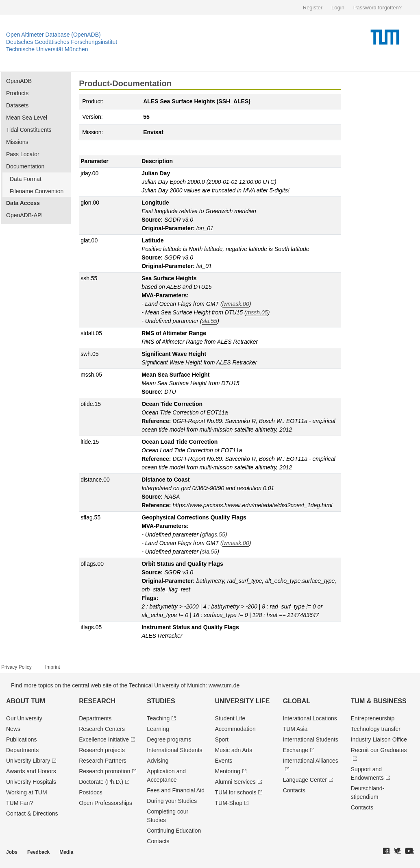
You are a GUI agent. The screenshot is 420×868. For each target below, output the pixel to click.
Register (313, 8)
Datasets (17, 105)
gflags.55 (214, 534)
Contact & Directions (32, 813)
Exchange (296, 750)
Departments (22, 750)
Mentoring (227, 771)
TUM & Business (379, 701)
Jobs (12, 852)
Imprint (53, 667)
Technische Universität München (47, 49)
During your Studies (172, 801)
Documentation (25, 166)
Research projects (102, 750)
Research (97, 701)
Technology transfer (376, 729)
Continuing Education (174, 831)
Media (66, 852)
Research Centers (102, 729)
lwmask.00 (236, 304)
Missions (17, 142)
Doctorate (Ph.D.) (101, 782)
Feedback (38, 852)
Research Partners (103, 761)
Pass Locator (23, 154)
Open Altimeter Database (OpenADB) (53, 35)
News (13, 729)
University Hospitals (31, 782)
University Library (28, 761)
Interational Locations (310, 718)
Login (338, 8)
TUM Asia (295, 729)
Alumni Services (235, 782)
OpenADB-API (24, 215)
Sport (221, 739)
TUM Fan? (20, 803)
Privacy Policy (16, 667)
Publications (22, 739)
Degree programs (169, 739)
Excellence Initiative (104, 739)
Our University (24, 718)
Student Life (230, 718)
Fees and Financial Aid (176, 790)
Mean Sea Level (27, 118)
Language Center (305, 780)
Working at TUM (27, 792)
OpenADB (19, 81)
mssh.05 (257, 312)
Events (223, 761)
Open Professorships (106, 803)
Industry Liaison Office (379, 739)
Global (297, 701)
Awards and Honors (31, 771)
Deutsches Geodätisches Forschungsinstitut (62, 42)
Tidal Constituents (29, 130)
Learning (158, 729)
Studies (161, 701)
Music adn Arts (233, 750)
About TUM (26, 701)
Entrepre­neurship (373, 718)
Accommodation (235, 729)
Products (17, 93)
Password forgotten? (378, 8)
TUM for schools (235, 792)
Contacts (158, 841)
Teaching (158, 718)
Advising (158, 761)
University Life (242, 701)
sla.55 (210, 321)
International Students (174, 750)
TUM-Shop (228, 803)
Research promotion (104, 771)
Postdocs (91, 792)
